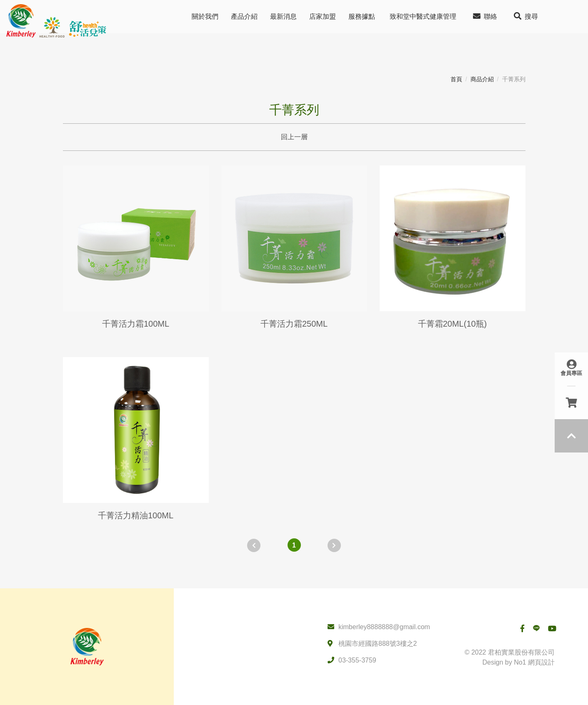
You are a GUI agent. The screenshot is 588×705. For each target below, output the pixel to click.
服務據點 (362, 16)
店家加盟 (323, 16)
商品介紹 (482, 79)
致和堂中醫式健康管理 (423, 16)
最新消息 (283, 16)
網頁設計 (541, 662)
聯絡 (485, 16)
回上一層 (294, 137)
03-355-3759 (357, 660)
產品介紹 (244, 16)
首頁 (456, 79)
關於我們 (205, 16)
